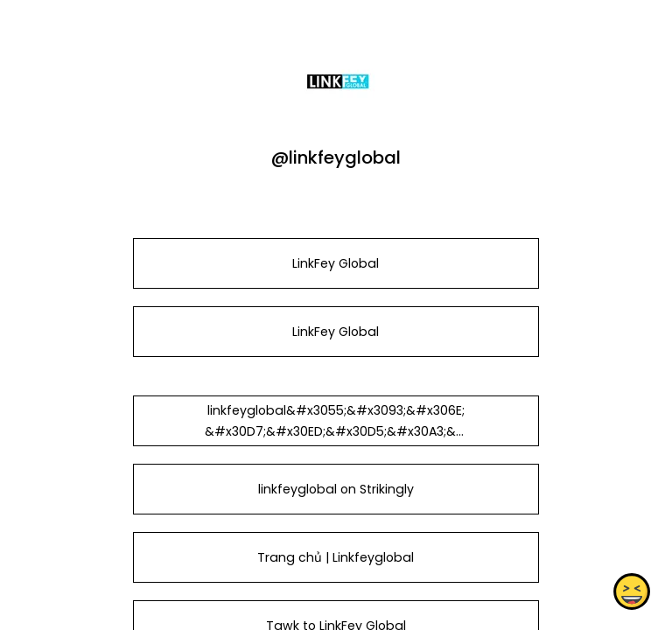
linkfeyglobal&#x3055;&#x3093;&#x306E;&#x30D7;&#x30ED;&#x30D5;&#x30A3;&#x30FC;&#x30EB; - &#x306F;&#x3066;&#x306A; (336, 442)
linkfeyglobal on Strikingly (336, 489)
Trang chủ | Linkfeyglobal (336, 557)
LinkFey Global (336, 263)
